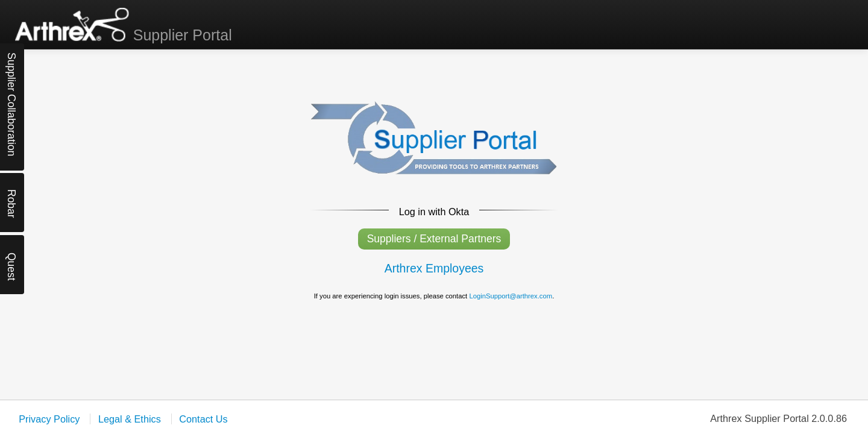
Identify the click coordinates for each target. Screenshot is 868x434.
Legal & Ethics (131, 419)
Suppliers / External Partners (434, 239)
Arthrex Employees (434, 268)
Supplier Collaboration (11, 63)
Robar (11, 200)
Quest (11, 263)
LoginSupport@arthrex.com (511, 296)
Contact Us (203, 419)
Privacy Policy (49, 419)
